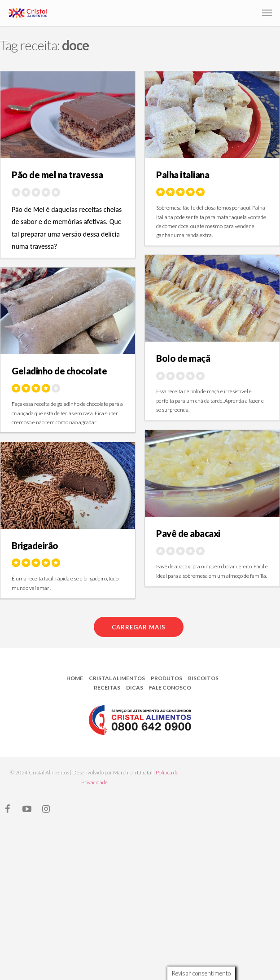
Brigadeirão (35, 545)
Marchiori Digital (133, 772)
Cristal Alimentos (117, 678)
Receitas (107, 688)
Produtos (166, 678)
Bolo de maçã (183, 358)
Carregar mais (139, 627)
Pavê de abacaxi (188, 533)
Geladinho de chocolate (59, 371)
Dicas (135, 688)
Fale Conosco (170, 688)
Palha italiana (183, 175)
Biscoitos (203, 678)
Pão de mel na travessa (57, 175)
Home (75, 678)
